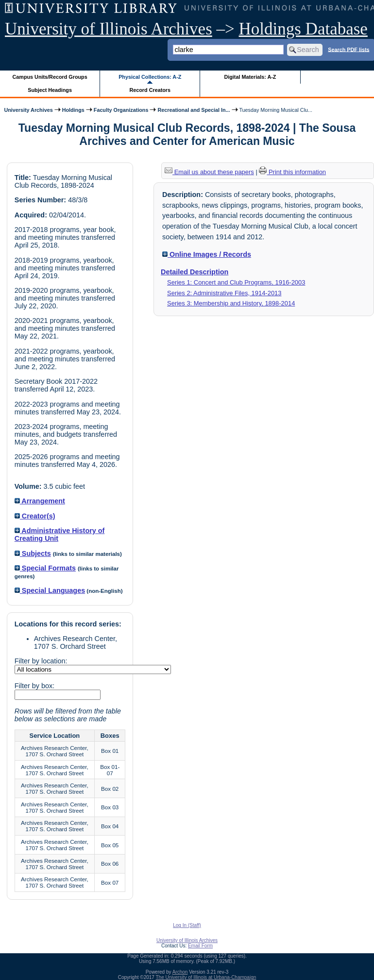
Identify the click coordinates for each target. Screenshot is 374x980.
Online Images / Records (207, 254)
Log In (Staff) (187, 925)
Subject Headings (50, 90)
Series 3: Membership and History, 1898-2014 (231, 303)
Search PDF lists (348, 49)
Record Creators (150, 90)
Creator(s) (35, 516)
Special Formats (45, 568)
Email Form (200, 946)
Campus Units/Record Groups (50, 77)
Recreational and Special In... (194, 110)
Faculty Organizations (121, 110)
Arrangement (40, 501)
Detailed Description (195, 272)
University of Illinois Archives (109, 29)
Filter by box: (34, 686)
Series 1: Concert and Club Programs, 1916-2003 (236, 282)
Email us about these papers (209, 172)
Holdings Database (303, 29)
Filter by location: (41, 661)
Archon (180, 972)
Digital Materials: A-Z (250, 77)
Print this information (292, 172)
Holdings (73, 110)
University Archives (28, 110)
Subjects (33, 553)
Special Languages (50, 590)
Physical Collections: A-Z (150, 77)
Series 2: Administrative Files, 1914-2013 (224, 293)
